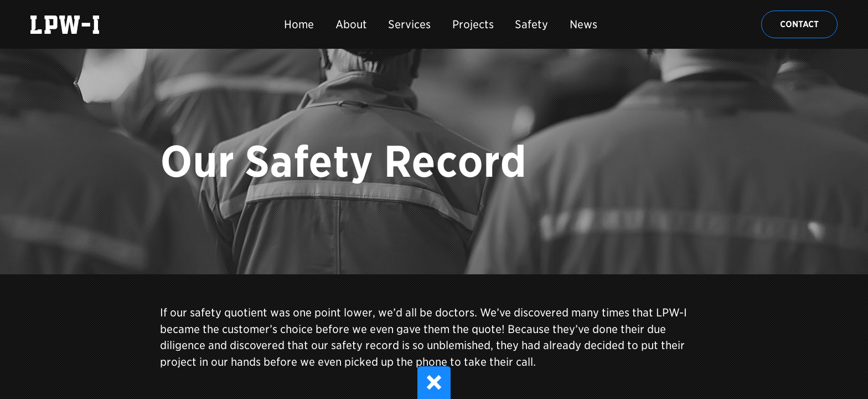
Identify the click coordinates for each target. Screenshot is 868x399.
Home (299, 24)
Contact (799, 24)
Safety (531, 24)
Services (409, 24)
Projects (473, 24)
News (583, 24)
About (351, 24)
